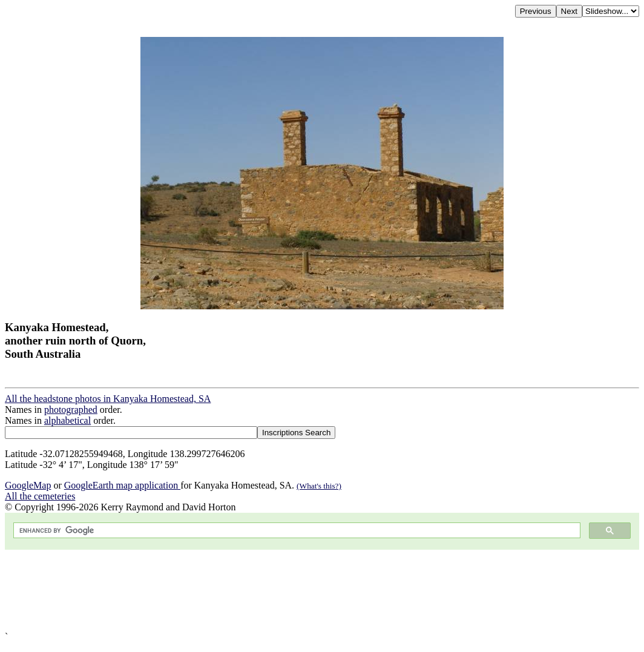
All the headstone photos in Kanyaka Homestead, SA (108, 399)
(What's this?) (319, 486)
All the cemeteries (40, 496)
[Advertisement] (322, 591)
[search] (296, 531)
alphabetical (67, 420)
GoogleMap (28, 485)
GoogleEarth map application (122, 485)
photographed (71, 410)
